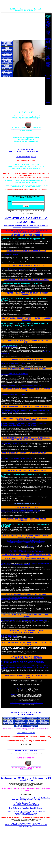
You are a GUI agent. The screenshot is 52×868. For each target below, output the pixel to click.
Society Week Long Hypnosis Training (26, 800)
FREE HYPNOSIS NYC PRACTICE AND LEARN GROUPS (26, 471)
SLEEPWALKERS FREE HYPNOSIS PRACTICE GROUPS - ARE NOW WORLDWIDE (26, 520)
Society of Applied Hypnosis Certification (35, 798)
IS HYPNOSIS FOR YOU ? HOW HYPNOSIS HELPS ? (26, 265)
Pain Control (48, 44)
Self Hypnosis (48, 27)
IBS (46, 46)
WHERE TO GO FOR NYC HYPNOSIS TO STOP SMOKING (26, 713)
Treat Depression (48, 35)
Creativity (48, 60)
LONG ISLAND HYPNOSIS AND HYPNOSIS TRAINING (26, 813)
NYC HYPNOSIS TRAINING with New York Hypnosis (26, 551)
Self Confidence (48, 48)
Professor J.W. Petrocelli (48, 101)
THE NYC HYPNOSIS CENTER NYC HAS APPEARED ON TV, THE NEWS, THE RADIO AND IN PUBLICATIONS (26, 439)
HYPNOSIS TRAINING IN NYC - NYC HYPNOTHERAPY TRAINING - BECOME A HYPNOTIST (26, 536)
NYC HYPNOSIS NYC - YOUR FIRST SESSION (26, 235)
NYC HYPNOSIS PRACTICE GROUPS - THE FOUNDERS (26, 594)
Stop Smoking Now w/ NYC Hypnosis (16, 778)
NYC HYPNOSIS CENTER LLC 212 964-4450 (26, 220)
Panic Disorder (48, 41)
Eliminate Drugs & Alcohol (48, 65)
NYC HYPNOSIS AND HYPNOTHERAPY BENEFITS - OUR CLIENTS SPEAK (26, 341)
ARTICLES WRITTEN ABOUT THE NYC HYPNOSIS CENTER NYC (26, 407)
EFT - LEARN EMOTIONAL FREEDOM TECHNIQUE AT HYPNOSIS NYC (26, 390)
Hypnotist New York (48, 31)
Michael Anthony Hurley (23, 689)
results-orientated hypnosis (26, 157)
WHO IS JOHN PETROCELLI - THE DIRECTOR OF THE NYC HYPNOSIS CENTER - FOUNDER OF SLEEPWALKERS (26, 419)
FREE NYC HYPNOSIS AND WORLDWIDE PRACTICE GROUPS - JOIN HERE (26, 616)
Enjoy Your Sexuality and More (48, 62)
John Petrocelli (6, 563)
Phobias (48, 43)
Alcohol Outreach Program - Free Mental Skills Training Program (26, 804)
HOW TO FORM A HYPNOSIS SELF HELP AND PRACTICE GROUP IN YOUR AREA (26, 643)
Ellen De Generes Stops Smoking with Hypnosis (26, 808)
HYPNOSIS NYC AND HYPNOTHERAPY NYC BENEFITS (26, 251)
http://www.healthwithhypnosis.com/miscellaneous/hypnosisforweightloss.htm (22, 385)
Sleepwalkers (32, 546)
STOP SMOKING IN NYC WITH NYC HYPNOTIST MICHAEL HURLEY (26, 453)
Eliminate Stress (48, 33)
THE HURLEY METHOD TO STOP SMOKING (17, 458)
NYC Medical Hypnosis (48, 24)
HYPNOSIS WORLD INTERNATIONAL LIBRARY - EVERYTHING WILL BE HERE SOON (26, 632)
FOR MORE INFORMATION (26, 751)
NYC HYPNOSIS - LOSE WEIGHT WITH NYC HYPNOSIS (26, 368)
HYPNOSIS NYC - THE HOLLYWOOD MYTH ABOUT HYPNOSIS (26, 280)
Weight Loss (48, 22)
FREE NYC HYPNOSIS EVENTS (26, 507)
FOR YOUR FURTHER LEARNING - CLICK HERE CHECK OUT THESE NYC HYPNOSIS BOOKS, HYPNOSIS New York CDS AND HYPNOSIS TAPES (26, 825)
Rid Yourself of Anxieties (48, 39)
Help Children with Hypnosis (48, 57)
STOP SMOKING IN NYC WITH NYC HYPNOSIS (26, 360)
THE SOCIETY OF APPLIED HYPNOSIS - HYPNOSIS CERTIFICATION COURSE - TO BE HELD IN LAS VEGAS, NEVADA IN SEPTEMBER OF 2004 (26, 557)
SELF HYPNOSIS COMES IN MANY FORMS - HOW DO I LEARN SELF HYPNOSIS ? (26, 319)
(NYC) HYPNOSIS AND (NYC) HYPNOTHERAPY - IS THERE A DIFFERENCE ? (26, 294)
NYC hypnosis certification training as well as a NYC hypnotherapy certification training (26, 564)
